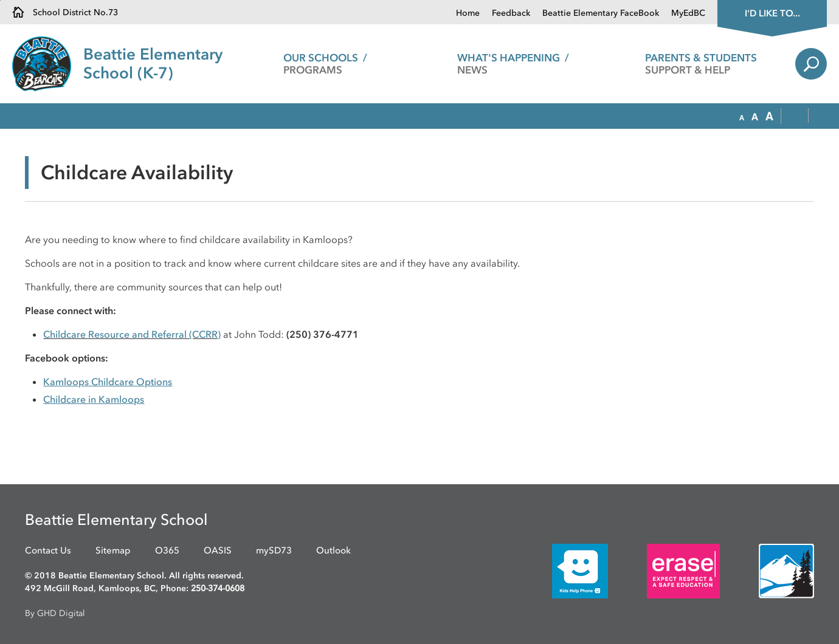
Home (468, 13)
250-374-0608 (218, 588)
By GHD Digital (55, 613)
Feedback (511, 13)
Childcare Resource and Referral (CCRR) (132, 334)
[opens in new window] (562, 571)
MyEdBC (688, 13)
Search (811, 64)
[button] (742, 117)
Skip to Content (0, 0)
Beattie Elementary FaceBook (601, 13)
